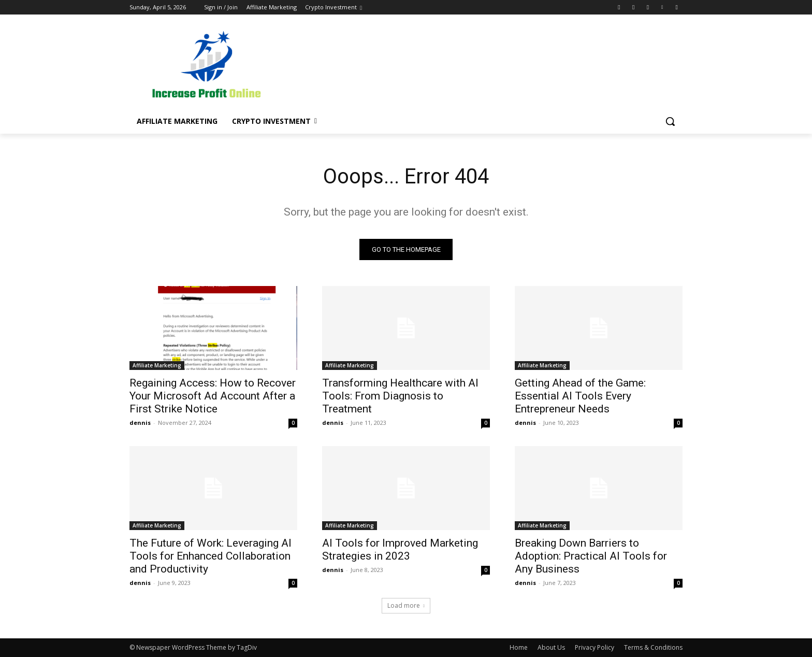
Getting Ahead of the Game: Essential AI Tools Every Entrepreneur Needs (580, 396)
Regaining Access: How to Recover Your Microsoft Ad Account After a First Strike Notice (213, 396)
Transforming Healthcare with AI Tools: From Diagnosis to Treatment (400, 396)
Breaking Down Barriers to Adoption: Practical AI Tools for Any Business (591, 556)
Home (519, 647)
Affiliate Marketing (157, 365)
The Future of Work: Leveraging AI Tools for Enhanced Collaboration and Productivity (211, 556)
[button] (670, 121)
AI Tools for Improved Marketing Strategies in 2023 (400, 549)
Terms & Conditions (653, 647)
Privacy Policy (594, 647)
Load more (406, 605)
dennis (140, 423)
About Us (551, 647)
